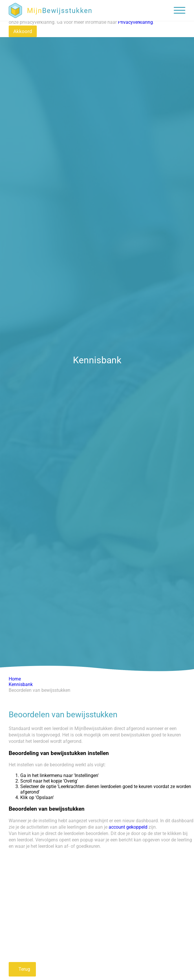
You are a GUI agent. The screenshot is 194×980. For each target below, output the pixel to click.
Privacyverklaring (135, 22)
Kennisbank (21, 684)
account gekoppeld (129, 827)
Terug (24, 969)
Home (15, 679)
